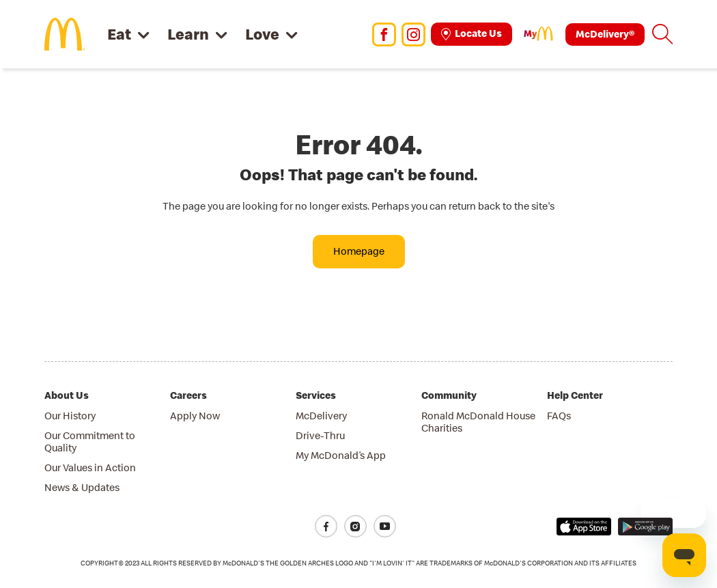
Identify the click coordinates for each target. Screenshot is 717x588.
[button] (662, 34)
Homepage (359, 251)
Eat (119, 34)
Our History (70, 416)
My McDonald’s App (341, 455)
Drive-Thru (320, 435)
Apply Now (195, 416)
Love (262, 34)
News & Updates (82, 487)
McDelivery (321, 416)
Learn (188, 34)
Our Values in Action (90, 467)
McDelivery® (605, 34)
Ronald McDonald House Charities (478, 422)
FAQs (559, 416)
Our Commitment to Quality (90, 442)
